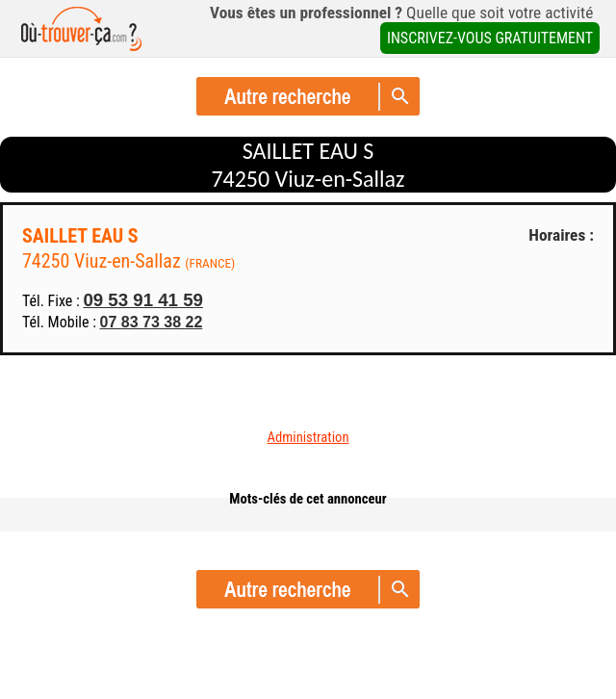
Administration (308, 437)
